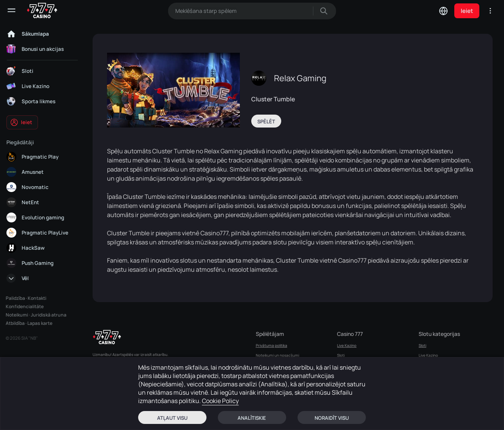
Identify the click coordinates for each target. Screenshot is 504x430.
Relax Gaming (300, 78)
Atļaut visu (172, 418)
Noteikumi (17, 315)
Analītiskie (252, 418)
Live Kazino (347, 345)
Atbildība (15, 323)
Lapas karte (40, 323)
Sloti (341, 355)
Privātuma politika (272, 345)
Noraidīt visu (332, 418)
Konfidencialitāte (25, 306)
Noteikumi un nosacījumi (277, 355)
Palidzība (15, 298)
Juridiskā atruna (49, 315)
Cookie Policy (220, 401)
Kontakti (37, 298)
